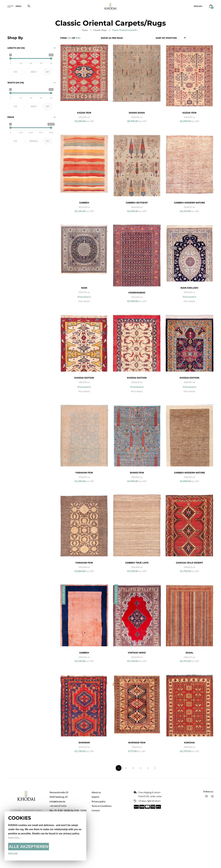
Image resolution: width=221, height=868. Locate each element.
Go (48, 72)
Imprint (95, 839)
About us (96, 835)
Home (85, 30)
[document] (45, 836)
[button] (199, 7)
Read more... (15, 838)
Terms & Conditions (102, 848)
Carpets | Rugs (100, 30)
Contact (96, 853)
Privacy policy (99, 844)
